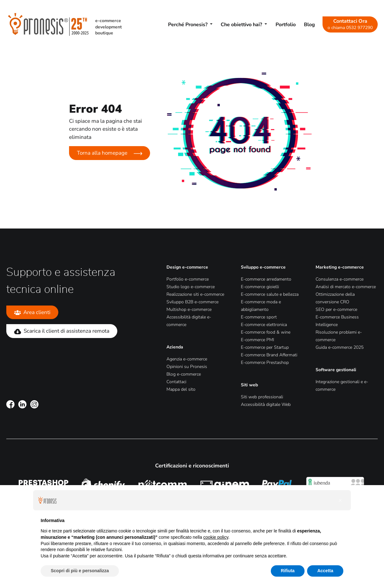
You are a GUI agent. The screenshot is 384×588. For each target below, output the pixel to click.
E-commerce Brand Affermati (269, 355)
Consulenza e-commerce (340, 279)
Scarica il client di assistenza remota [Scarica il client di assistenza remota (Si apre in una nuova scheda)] (62, 331)
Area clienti (32, 312)
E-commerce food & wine (266, 332)
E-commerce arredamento (266, 279)
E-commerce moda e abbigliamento (261, 306)
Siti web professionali (262, 397)
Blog (309, 25)
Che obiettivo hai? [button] (242, 25)
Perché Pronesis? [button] (188, 25)
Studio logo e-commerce (191, 287)
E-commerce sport (259, 317)
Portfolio (286, 25)
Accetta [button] (325, 571)
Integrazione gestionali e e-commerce (342, 386)
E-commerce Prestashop (265, 362)
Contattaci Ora (350, 24)
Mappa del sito (181, 389)
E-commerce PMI (257, 340)
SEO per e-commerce (336, 309)
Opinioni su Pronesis (187, 367)
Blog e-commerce (184, 374)
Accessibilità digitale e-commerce (189, 321)
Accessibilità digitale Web (266, 404)
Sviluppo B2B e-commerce (192, 302)
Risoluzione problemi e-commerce (339, 336)
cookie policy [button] (216, 537)
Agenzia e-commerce (187, 359)
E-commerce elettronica (264, 325)
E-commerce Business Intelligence (337, 321)
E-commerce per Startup (265, 347)
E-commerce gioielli (260, 287)
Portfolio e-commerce (188, 279)
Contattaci (176, 382)
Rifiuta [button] (288, 571)
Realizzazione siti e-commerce (195, 294)
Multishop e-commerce (189, 309)
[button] (340, 500)
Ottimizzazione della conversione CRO (335, 298)
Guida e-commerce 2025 (340, 347)
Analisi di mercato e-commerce (346, 287)
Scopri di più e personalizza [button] (80, 571)
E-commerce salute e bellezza (270, 294)
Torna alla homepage (110, 153)
